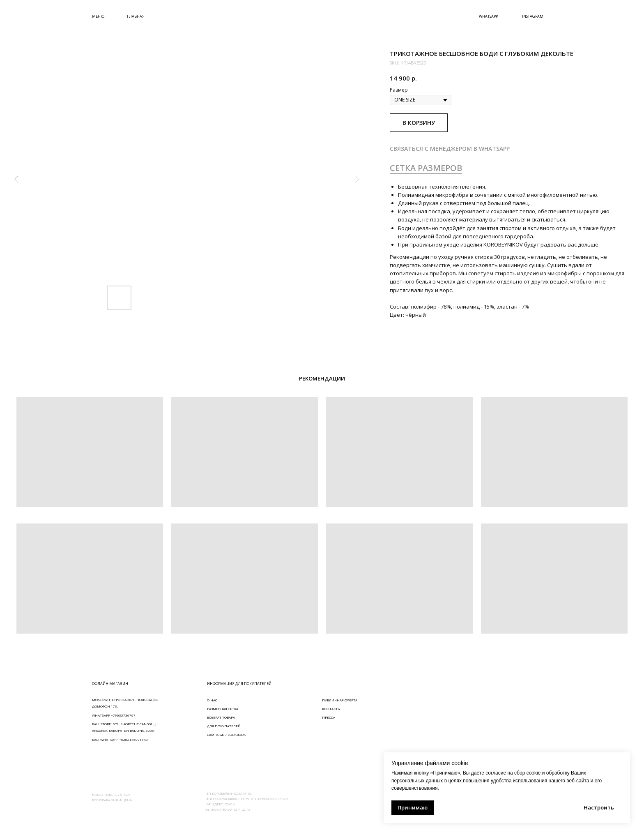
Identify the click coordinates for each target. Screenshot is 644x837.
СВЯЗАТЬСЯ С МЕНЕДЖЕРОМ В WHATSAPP (450, 149)
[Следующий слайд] (357, 179)
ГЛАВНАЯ (136, 16)
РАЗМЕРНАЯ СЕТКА (223, 709)
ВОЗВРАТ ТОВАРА (221, 717)
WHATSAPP (488, 16)
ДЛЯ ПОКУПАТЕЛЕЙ (224, 726)
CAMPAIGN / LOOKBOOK (226, 734)
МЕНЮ (98, 16)
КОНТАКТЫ (331, 709)
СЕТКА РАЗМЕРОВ (426, 168)
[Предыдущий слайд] (16, 179)
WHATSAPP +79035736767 (114, 715)
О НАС (212, 700)
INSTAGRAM (533, 16)
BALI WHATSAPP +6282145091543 (120, 739)
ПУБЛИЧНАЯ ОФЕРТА (340, 700)
